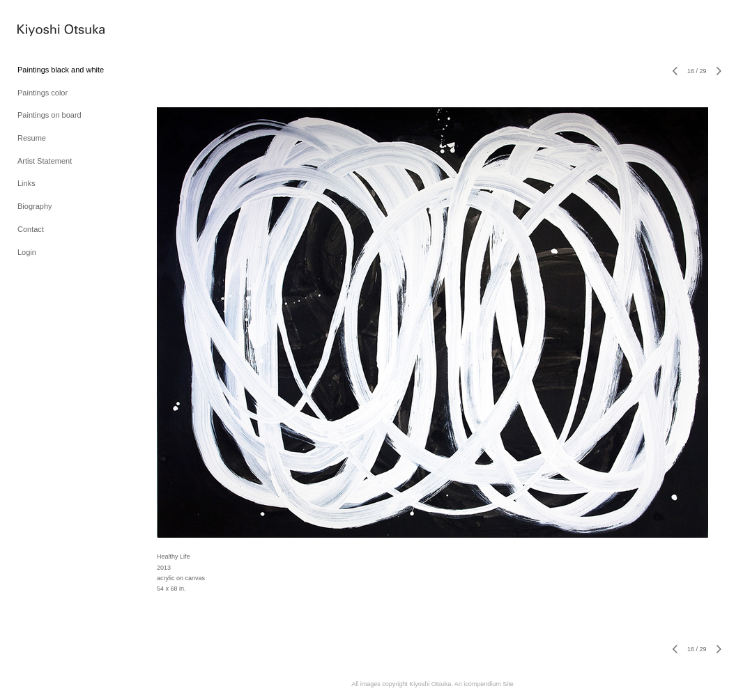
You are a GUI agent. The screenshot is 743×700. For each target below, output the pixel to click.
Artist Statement (45, 161)
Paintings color (43, 93)
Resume (32, 138)
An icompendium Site (484, 684)
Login (27, 252)
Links (26, 183)
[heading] (52, 32)
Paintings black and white (61, 70)
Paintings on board (49, 115)
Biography (35, 206)
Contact (31, 229)
